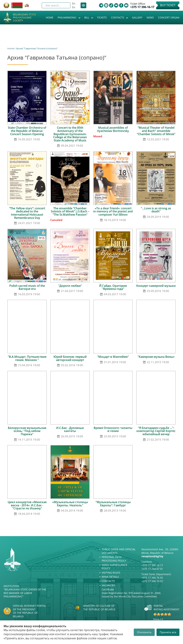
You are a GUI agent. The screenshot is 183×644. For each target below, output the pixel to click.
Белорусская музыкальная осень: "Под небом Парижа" (27, 431)
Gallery (137, 17)
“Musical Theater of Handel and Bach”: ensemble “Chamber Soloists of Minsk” (156, 131)
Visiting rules (111, 573)
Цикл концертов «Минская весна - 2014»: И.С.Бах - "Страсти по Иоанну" (27, 505)
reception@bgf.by (152, 556)
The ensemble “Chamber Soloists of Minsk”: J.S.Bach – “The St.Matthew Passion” (70, 211)
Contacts (118, 17)
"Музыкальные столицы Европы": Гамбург (113, 504)
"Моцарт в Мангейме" (113, 357)
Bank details (110, 577)
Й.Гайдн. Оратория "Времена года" (113, 287)
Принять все (168, 632)
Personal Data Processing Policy (114, 559)
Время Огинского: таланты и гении (113, 429)
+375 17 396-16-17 (142, 7)
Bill (87, 17)
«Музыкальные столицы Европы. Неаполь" (70, 504)
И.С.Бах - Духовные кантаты (70, 429)
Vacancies (108, 585)
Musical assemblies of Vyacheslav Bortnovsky (113, 129)
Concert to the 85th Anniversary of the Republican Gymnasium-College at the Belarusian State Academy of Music (70, 134)
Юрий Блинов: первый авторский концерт (70, 358)
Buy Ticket (168, 5)
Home (50, 17)
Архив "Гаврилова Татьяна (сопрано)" (37, 48)
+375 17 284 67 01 (152, 569)
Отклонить (144, 632)
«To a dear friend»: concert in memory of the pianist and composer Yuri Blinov (113, 211)
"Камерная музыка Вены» (156, 357)
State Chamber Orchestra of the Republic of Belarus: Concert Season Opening (27, 131)
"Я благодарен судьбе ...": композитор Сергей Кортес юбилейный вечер (156, 431)
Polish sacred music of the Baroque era (27, 287)
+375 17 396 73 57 (152, 581)
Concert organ (169, 17)
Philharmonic (67, 17)
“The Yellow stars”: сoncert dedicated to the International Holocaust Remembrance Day (27, 213)
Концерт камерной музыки (156, 286)
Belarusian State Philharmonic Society (24, 18)
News (150, 17)
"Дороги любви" (70, 286)
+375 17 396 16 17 (152, 565)
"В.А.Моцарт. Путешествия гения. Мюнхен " (27, 358)
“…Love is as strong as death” (156, 210)
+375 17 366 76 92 (152, 578)
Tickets (102, 17)
